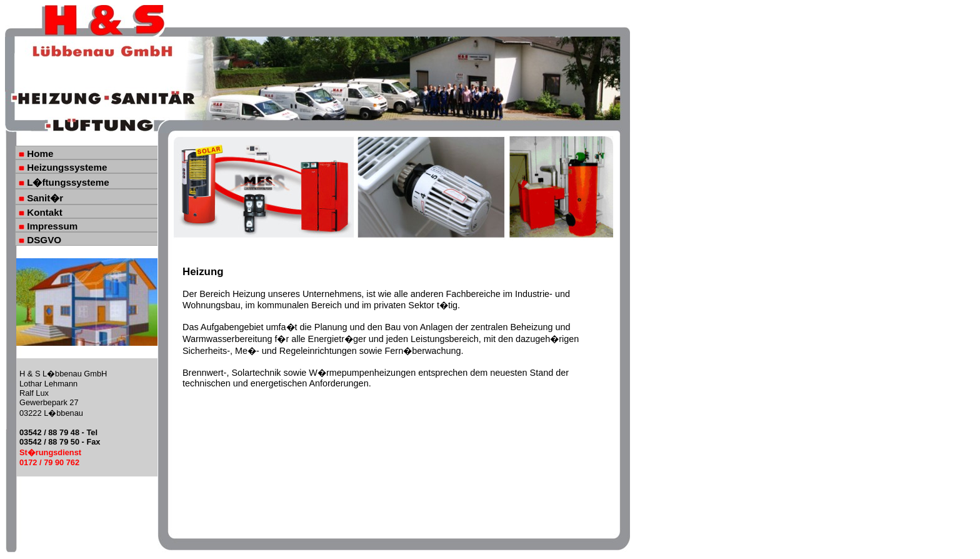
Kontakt (41, 212)
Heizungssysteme (63, 167)
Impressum (48, 226)
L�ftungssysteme (64, 182)
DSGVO (40, 240)
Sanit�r (41, 198)
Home (36, 154)
